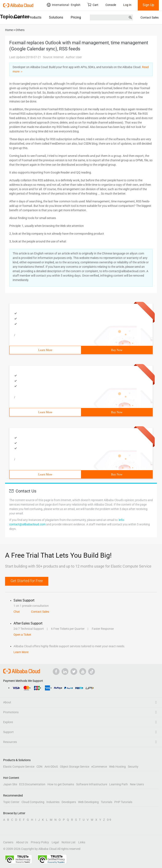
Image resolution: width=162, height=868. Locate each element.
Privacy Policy (40, 842)
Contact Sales (150, 17)
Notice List (69, 842)
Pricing (76, 17)
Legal (55, 842)
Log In (127, 5)
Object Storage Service (75, 767)
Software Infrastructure (92, 784)
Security (133, 767)
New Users (137, 784)
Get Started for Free (27, 581)
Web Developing (88, 802)
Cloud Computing (33, 802)
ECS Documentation (32, 784)
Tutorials (107, 802)
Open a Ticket (22, 635)
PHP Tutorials (123, 802)
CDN (39, 767)
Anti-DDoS (51, 767)
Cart (93, 5)
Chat (17, 612)
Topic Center (11, 802)
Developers (69, 802)
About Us (22, 842)
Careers (8, 842)
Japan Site (10, 784)
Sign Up (148, 5)
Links (82, 842)
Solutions (56, 17)
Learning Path (119, 784)
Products (35, 17)
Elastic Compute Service (19, 767)
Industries (53, 802)
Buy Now (117, 350)
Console (111, 5)
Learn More (45, 350)
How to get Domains (61, 784)
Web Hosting (117, 767)
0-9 (109, 820)
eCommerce (99, 767)
